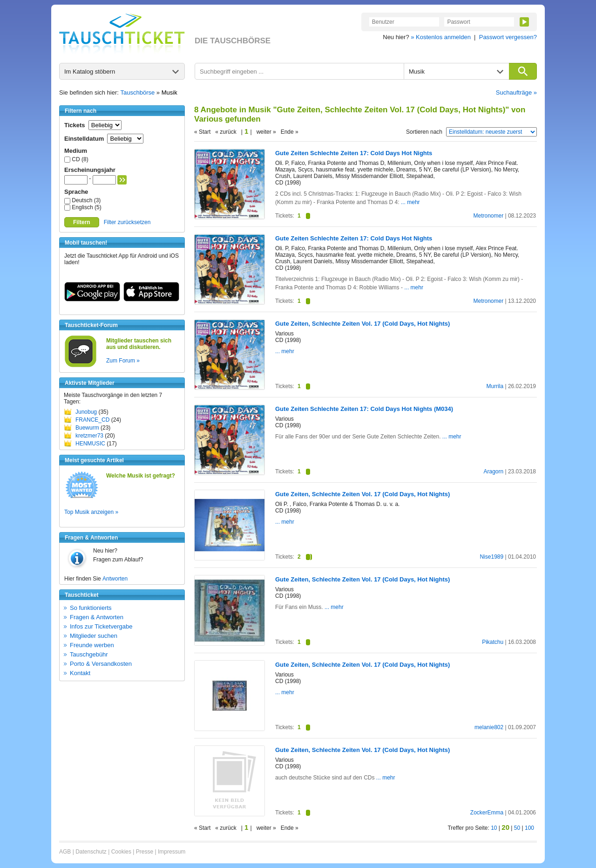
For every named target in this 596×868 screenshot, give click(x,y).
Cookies (121, 852)
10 (494, 828)
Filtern (82, 222)
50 (517, 828)
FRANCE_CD (92, 420)
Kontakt (80, 673)
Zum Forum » (123, 361)
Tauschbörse (138, 92)
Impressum (172, 852)
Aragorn (493, 472)
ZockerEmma (487, 813)
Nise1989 (491, 557)
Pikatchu (493, 642)
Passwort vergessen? (508, 37)
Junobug (86, 412)
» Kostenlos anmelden (441, 37)
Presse (145, 852)
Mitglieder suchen (94, 636)
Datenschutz (91, 852)
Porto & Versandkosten (101, 664)
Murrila (495, 386)
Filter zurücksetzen (127, 222)
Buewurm (87, 428)
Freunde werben (92, 645)
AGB (65, 852)
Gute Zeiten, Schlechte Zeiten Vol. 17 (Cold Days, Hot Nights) (362, 324)
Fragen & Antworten (97, 617)
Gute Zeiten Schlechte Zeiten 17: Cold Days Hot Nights (354, 153)
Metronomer (488, 216)
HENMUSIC (90, 444)
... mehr (410, 202)
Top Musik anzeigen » (91, 512)
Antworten (115, 579)
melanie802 (489, 727)
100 (529, 828)
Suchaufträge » (516, 92)
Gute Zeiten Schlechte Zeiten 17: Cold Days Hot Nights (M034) (364, 409)
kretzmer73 (89, 436)
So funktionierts (91, 608)
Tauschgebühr (89, 654)
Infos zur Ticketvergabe (101, 626)
